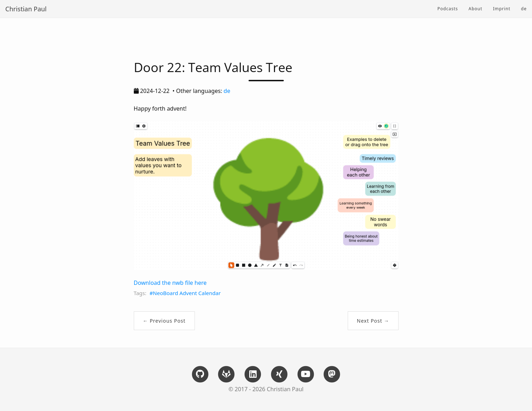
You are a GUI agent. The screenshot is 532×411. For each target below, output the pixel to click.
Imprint (501, 9)
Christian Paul (26, 9)
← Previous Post (164, 321)
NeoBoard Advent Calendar (187, 293)
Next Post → (373, 321)
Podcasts (448, 9)
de (524, 9)
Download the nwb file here (170, 283)
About (475, 9)
